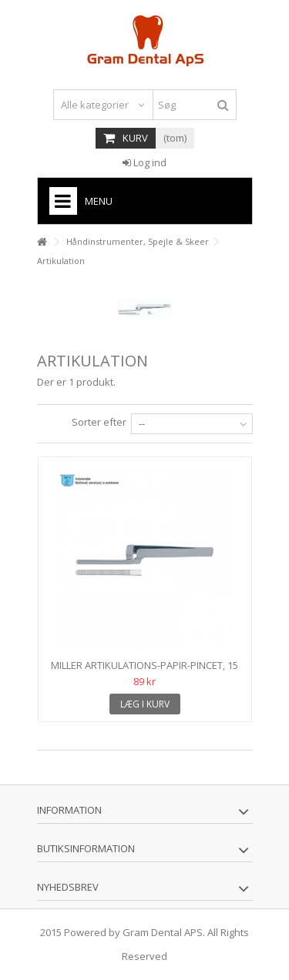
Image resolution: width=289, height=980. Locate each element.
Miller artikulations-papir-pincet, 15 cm (144, 672)
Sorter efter (99, 422)
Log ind (144, 162)
